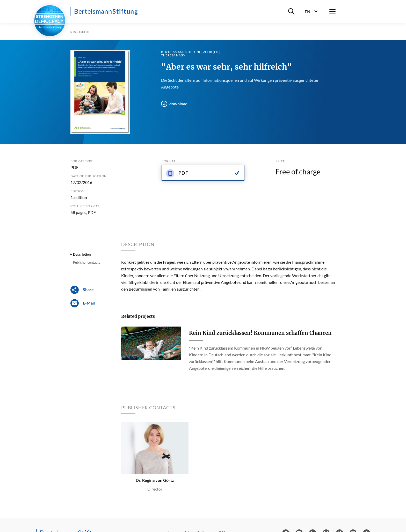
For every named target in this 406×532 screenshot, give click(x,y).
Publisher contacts (87, 262)
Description (82, 254)
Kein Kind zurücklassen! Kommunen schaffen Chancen (260, 333)
